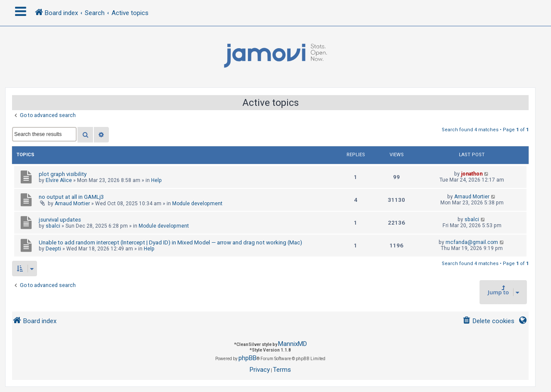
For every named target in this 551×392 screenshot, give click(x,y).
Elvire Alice (59, 180)
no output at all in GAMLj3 (71, 197)
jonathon (472, 174)
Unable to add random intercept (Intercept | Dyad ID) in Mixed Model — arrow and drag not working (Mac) (170, 242)
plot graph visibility (63, 174)
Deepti (53, 249)
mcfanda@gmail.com (472, 242)
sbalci (53, 226)
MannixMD (293, 344)
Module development (197, 204)
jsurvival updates (60, 220)
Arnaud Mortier (72, 204)
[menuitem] (488, 321)
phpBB (248, 358)
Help (156, 180)
